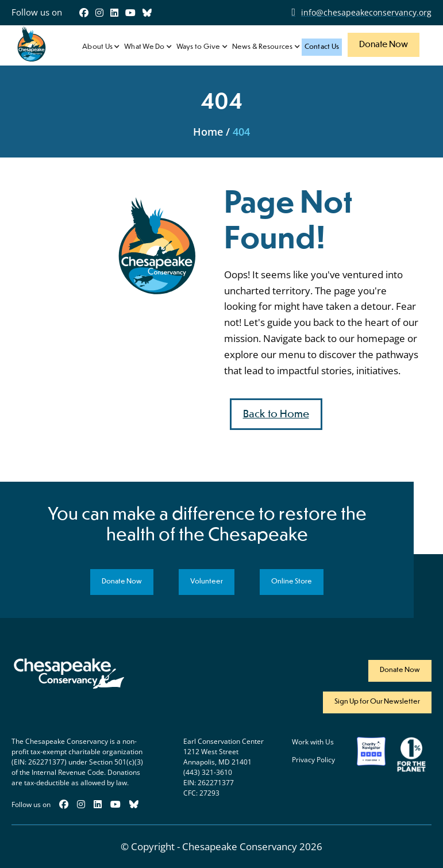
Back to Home (276, 414)
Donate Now (384, 45)
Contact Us (322, 47)
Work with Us (313, 742)
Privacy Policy (313, 760)
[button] (100, 47)
